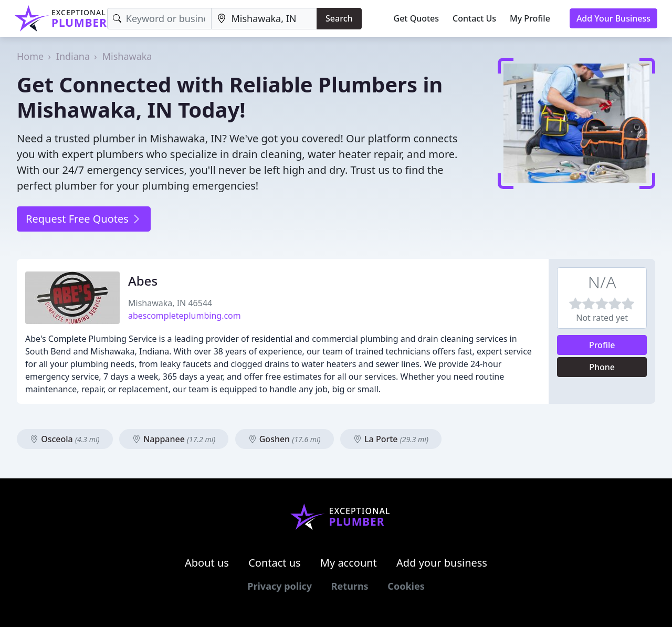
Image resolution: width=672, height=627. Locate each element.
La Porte (391, 439)
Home (30, 56)
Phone (602, 367)
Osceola (65, 439)
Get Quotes (417, 18)
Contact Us (474, 18)
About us (207, 563)
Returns (350, 586)
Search (339, 18)
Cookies (406, 586)
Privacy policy (280, 586)
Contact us (275, 563)
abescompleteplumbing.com (185, 316)
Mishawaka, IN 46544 (170, 303)
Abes (143, 281)
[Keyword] (160, 19)
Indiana (73, 56)
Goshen (285, 439)
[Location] (264, 19)
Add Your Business (613, 18)
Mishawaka (127, 56)
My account (349, 563)
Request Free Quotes (84, 219)
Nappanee (174, 439)
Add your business (442, 563)
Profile (602, 345)
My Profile (530, 18)
